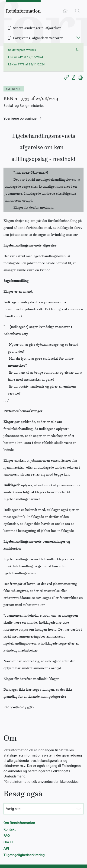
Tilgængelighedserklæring (24, 855)
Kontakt (10, 829)
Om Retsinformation (19, 823)
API (6, 848)
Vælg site (13, 809)
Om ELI (9, 842)
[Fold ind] (78, 37)
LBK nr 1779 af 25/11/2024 (26, 64)
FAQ (7, 836)
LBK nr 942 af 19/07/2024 (26, 57)
